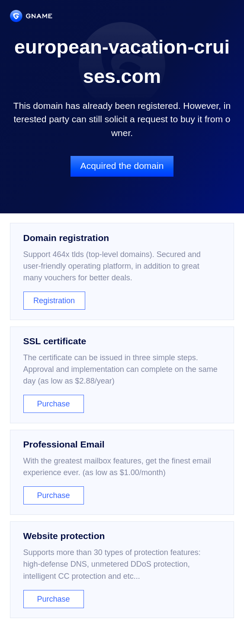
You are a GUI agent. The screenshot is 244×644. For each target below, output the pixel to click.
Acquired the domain (122, 166)
